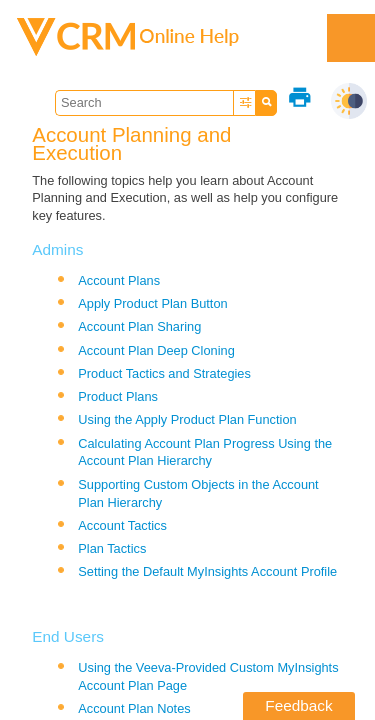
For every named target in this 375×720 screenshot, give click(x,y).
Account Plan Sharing (139, 326)
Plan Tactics (112, 548)
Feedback (298, 705)
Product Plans (118, 396)
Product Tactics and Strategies (164, 373)
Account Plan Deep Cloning (156, 350)
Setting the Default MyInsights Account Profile (207, 571)
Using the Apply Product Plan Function (187, 419)
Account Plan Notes (134, 708)
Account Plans (119, 280)
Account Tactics (122, 525)
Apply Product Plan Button (152, 303)
